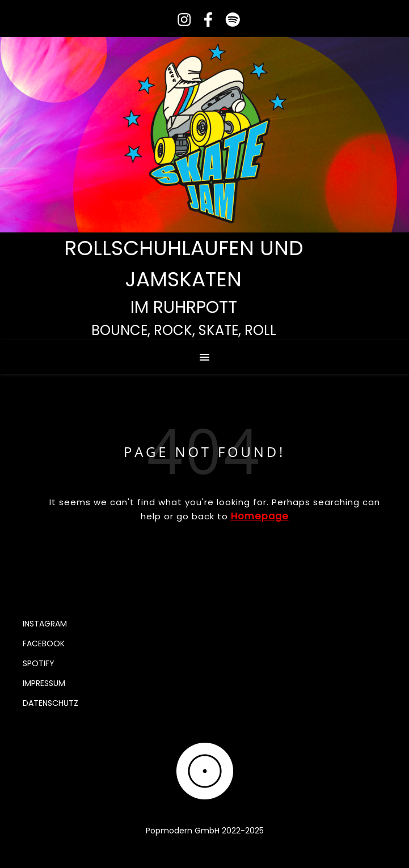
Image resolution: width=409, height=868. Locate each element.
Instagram (45, 624)
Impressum (44, 683)
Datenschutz (50, 703)
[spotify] (229, 20)
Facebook (44, 643)
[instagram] (181, 20)
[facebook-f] (205, 20)
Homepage (260, 516)
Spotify (39, 663)
